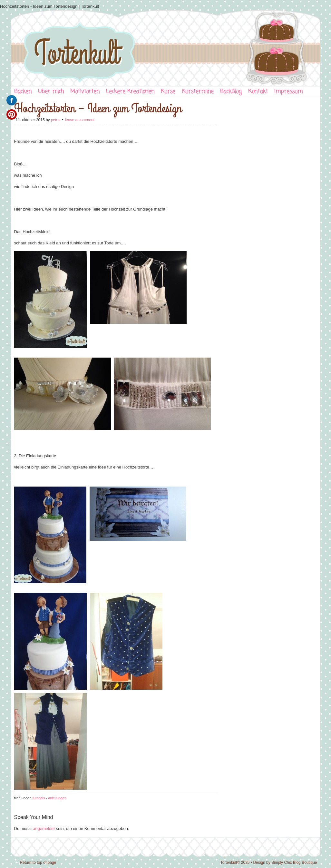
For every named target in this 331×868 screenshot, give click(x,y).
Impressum (288, 92)
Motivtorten (85, 92)
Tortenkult (166, 47)
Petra (55, 120)
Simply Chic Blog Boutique (294, 863)
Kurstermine (198, 92)
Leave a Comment (80, 120)
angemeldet (44, 829)
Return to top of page (38, 863)
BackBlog (231, 92)
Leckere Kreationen (130, 92)
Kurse (168, 92)
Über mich (51, 92)
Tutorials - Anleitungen (49, 798)
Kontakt (258, 92)
